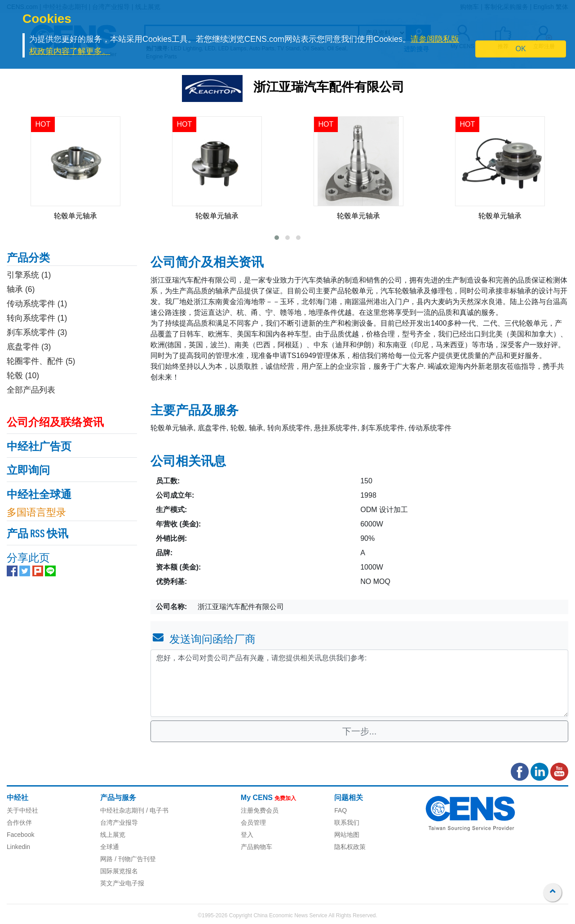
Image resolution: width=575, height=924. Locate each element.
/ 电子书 (156, 810)
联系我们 (347, 822)
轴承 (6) (21, 289)
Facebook (20, 835)
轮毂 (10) (23, 376)
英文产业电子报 (122, 883)
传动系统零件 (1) (37, 304)
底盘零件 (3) (29, 347)
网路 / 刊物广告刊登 (128, 859)
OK (521, 49)
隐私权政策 (350, 847)
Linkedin (18, 847)
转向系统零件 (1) (37, 318)
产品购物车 (257, 847)
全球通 (110, 847)
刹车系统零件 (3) (37, 332)
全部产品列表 (31, 390)
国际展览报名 (119, 871)
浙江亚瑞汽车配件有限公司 (329, 88)
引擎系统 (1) (29, 275)
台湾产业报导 (119, 822)
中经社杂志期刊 (122, 810)
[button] (277, 238)
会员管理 (253, 822)
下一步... (360, 731)
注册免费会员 (260, 810)
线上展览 (113, 835)
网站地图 (347, 835)
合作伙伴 (19, 822)
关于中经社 (22, 810)
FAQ (341, 810)
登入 (247, 835)
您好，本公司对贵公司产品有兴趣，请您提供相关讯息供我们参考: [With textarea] (359, 683)
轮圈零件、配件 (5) (41, 361)
